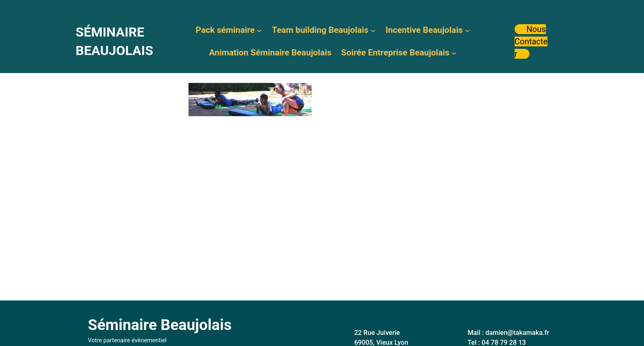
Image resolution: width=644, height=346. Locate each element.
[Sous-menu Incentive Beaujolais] (467, 30)
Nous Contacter (531, 41)
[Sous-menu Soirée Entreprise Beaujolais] (454, 53)
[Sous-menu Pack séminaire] (259, 30)
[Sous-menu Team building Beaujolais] (373, 30)
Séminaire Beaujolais (160, 325)
